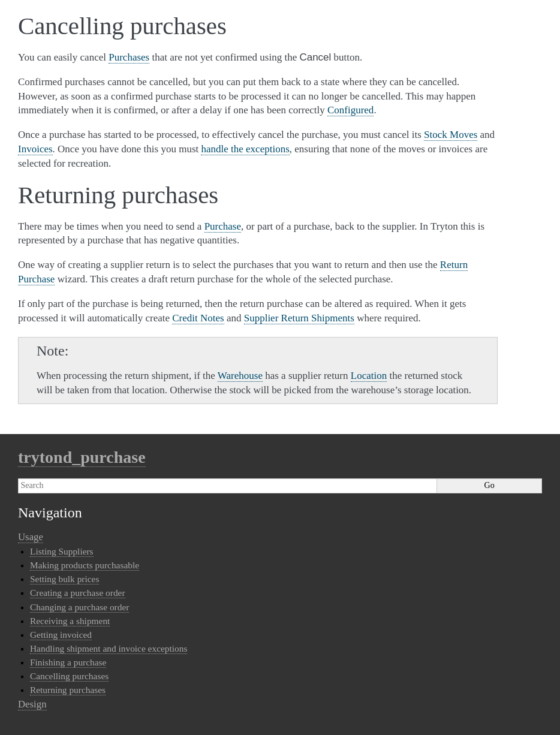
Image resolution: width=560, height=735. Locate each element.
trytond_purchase (82, 457)
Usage (31, 537)
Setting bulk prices (64, 579)
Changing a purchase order (79, 607)
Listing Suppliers (62, 551)
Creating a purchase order (78, 593)
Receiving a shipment (70, 621)
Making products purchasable (85, 565)
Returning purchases (68, 690)
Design (32, 704)
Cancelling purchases (69, 676)
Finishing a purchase (68, 662)
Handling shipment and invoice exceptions (109, 648)
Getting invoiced (61, 635)
